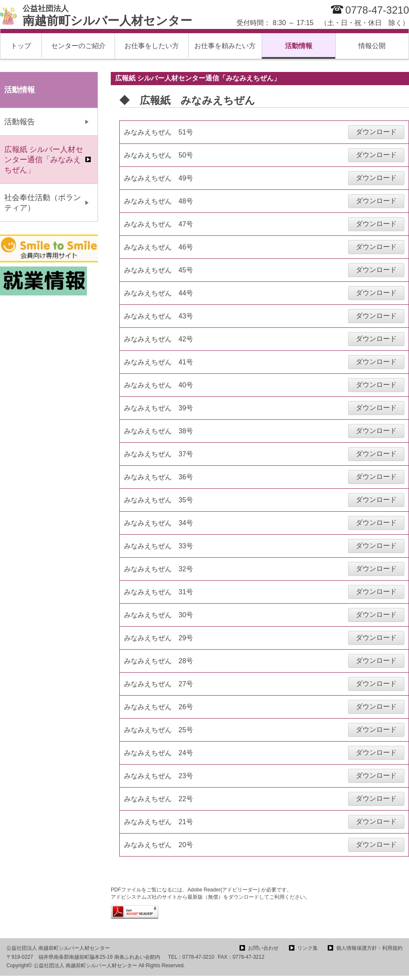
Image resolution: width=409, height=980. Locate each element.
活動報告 (20, 122)
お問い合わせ (263, 948)
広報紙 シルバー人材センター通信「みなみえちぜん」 (44, 160)
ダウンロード (376, 132)
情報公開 (372, 46)
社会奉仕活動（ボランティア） (43, 203)
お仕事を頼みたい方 (225, 46)
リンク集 (308, 948)
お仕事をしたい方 (152, 46)
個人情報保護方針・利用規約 (369, 948)
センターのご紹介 (78, 46)
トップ (21, 46)
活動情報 (299, 46)
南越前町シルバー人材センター (107, 16)
